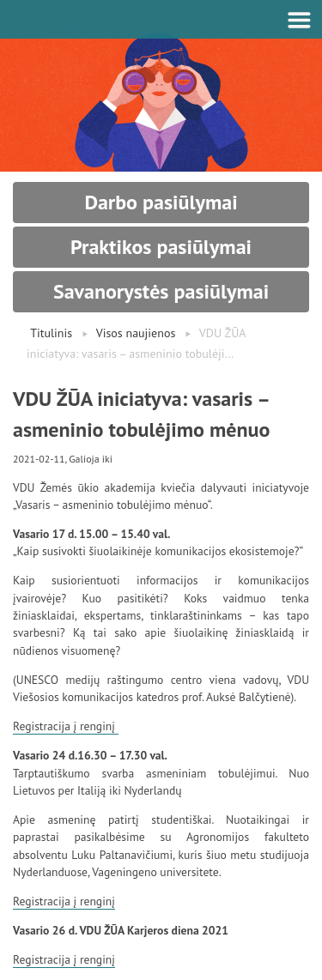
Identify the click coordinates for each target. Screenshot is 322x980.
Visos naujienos (136, 333)
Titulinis (51, 333)
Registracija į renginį (66, 726)
